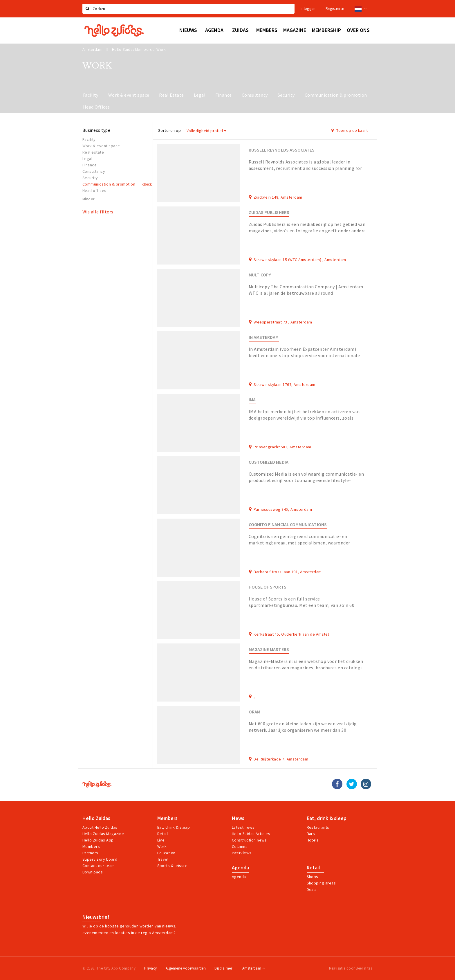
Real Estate (171, 95)
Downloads (93, 872)
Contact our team (99, 866)
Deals (312, 889)
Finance (223, 95)
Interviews (242, 853)
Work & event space (129, 95)
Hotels (313, 840)
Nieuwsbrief (96, 917)
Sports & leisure (173, 866)
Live (161, 840)
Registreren (335, 9)
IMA (252, 400)
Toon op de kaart (350, 130)
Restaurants (318, 827)
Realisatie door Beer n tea (351, 968)
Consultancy (255, 95)
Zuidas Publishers (269, 212)
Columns (240, 846)
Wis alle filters (98, 212)
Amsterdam (253, 968)
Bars (311, 834)
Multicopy (260, 275)
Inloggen (308, 9)
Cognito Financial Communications (288, 525)
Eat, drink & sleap (174, 827)
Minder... (90, 199)
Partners (90, 853)
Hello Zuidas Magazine (103, 834)
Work (162, 846)
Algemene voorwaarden (186, 968)
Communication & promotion (336, 95)
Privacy (150, 968)
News (238, 818)
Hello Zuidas (96, 818)
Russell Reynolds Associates (282, 150)
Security (286, 95)
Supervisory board (100, 859)
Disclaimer (223, 968)
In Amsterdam (264, 337)
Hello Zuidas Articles (251, 834)
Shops (313, 877)
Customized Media (269, 462)
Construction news (249, 840)
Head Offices (96, 107)
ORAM (254, 712)
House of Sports (268, 587)
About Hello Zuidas (100, 827)
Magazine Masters (269, 649)
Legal (200, 95)
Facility (91, 95)
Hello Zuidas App (98, 840)
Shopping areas (321, 883)
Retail (163, 834)
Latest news (243, 827)
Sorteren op (169, 130)
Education (166, 853)
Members (91, 846)
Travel (163, 859)
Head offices (94, 190)
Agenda (240, 868)
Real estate (93, 152)
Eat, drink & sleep (327, 818)
